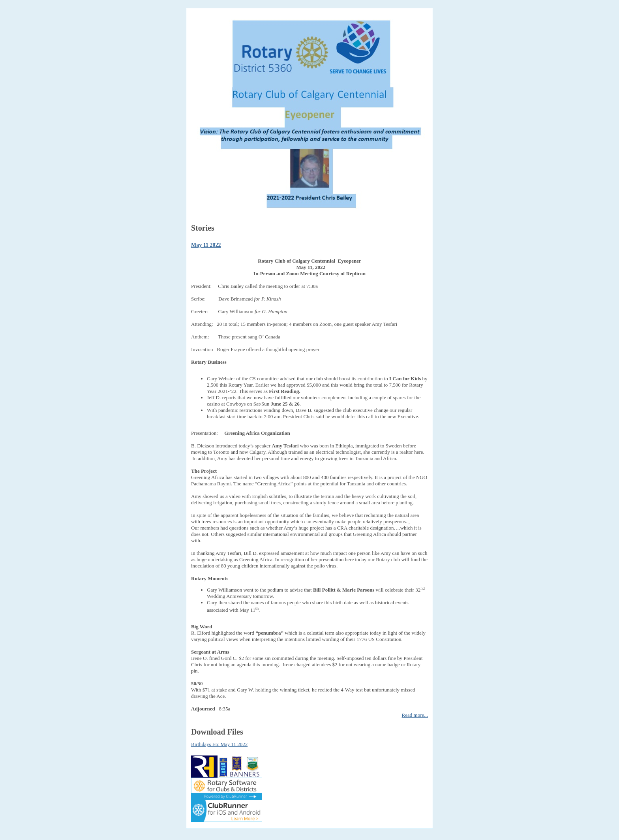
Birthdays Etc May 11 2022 (219, 744)
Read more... (415, 715)
